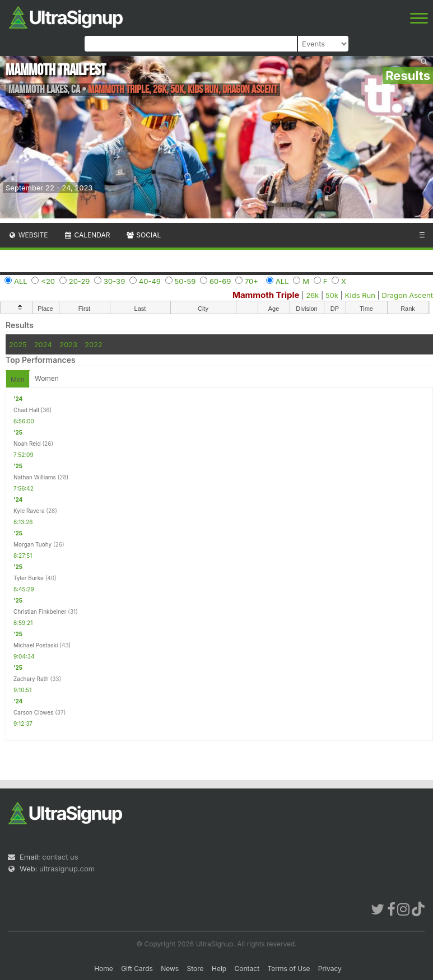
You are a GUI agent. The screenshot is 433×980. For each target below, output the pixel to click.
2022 (94, 344)
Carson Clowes (33, 712)
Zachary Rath (31, 679)
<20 (48, 281)
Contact (247, 969)
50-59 (185, 281)
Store (195, 969)
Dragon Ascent (408, 295)
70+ (252, 281)
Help (219, 969)
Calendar (87, 235)
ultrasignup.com (67, 869)
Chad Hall (26, 410)
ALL (21, 281)
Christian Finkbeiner (40, 612)
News (170, 969)
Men (18, 379)
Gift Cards (137, 969)
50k (332, 295)
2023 (68, 344)
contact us (60, 857)
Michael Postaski (36, 645)
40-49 (150, 281)
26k (312, 295)
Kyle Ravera (29, 511)
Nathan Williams (35, 477)
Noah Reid (27, 444)
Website (28, 235)
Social (143, 235)
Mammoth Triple (266, 295)
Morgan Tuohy (32, 544)
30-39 (114, 281)
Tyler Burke (29, 578)
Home (104, 969)
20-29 (80, 281)
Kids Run (360, 295)
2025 (18, 344)
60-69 (220, 281)
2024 (43, 344)
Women (47, 378)
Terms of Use (288, 969)
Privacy (330, 969)
